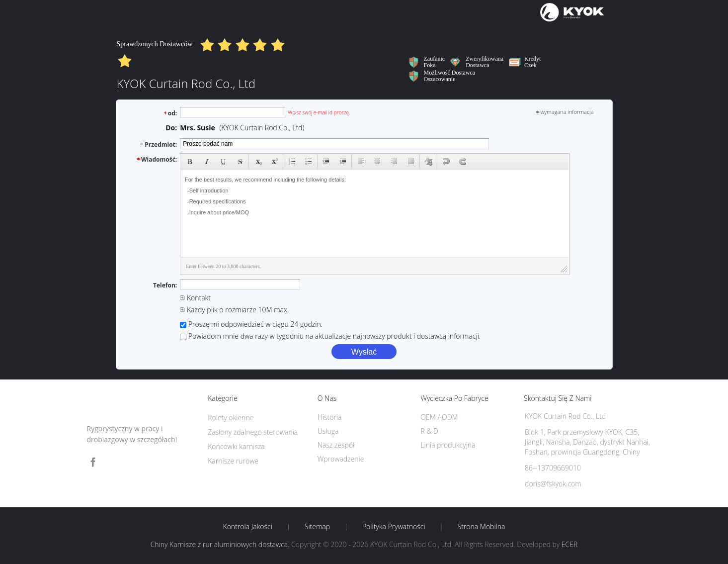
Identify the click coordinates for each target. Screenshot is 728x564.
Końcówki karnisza (236, 446)
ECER (569, 544)
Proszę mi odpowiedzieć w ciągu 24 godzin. (251, 324)
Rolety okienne (231, 418)
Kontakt (195, 298)
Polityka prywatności (394, 527)
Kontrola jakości (248, 527)
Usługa (328, 431)
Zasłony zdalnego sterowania (253, 432)
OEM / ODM (439, 417)
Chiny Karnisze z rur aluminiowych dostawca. (221, 544)
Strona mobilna (482, 527)
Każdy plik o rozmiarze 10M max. (234, 310)
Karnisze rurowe (233, 461)
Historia (330, 417)
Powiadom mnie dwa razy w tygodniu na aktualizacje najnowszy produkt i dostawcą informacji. (330, 336)
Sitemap (317, 527)
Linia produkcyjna (448, 445)
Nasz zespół (336, 445)
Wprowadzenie (341, 459)
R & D (429, 431)
